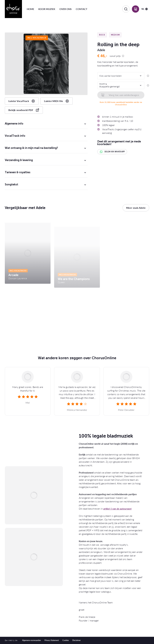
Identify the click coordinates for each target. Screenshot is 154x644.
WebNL (11, 640)
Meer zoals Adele (136, 208)
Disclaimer (76, 640)
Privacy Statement (52, 640)
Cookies (66, 640)
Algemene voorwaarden (32, 640)
